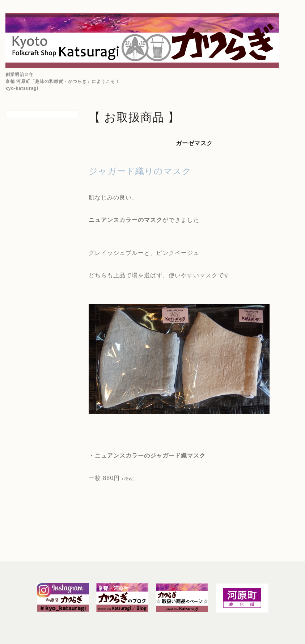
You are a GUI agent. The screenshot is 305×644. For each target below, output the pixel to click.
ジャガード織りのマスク (140, 171)
